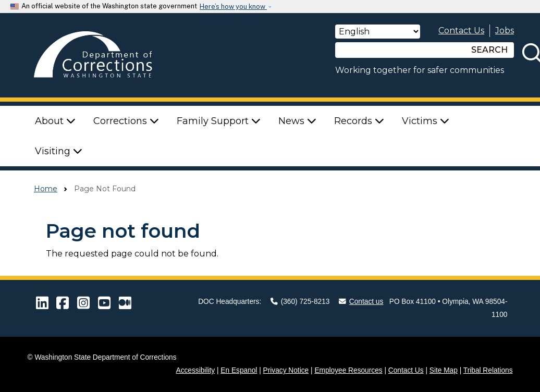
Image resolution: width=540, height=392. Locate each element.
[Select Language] (378, 32)
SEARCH (489, 50)
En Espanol (239, 370)
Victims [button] (426, 121)
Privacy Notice (286, 370)
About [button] (55, 121)
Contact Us (461, 30)
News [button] (297, 121)
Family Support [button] (219, 121)
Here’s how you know (233, 7)
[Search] (400, 50)
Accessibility (196, 370)
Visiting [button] (59, 151)
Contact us (361, 302)
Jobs (505, 30)
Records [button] (359, 121)
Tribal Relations (488, 370)
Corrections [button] (126, 121)
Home (46, 189)
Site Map (444, 370)
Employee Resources (348, 370)
